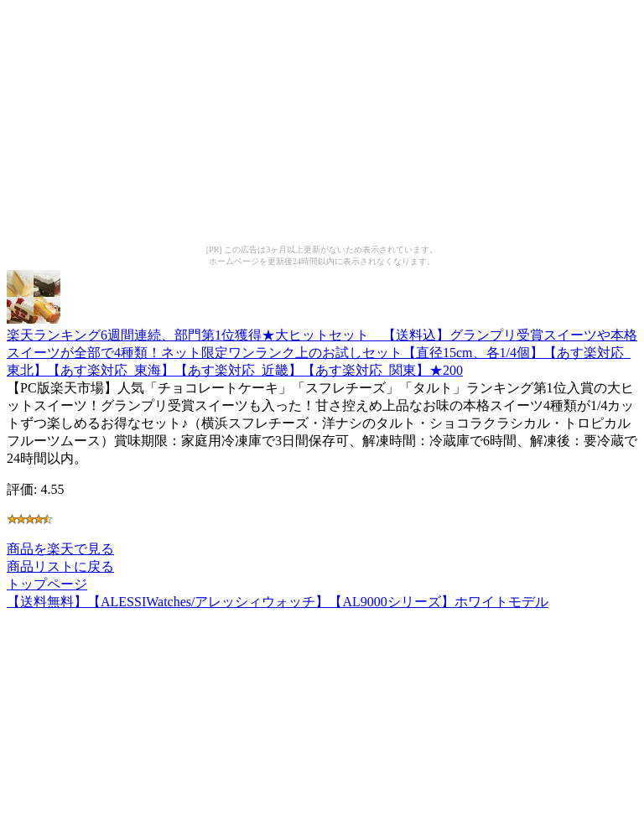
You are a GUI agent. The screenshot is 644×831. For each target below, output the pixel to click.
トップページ (47, 584)
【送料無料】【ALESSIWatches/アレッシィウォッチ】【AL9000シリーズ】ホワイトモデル (278, 602)
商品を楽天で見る (60, 549)
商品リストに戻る (60, 566)
